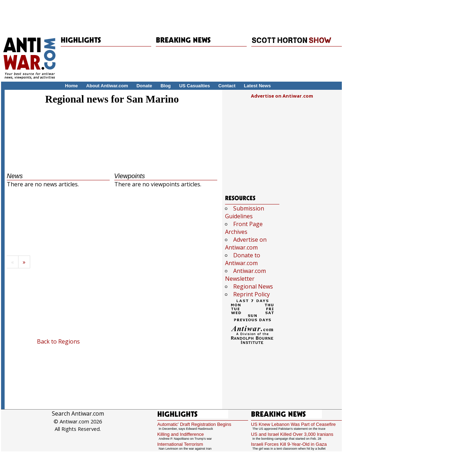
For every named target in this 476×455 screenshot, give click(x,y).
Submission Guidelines (245, 212)
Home (71, 86)
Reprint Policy (251, 294)
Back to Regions (58, 341)
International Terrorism (180, 444)
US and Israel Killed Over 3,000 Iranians (292, 434)
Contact (227, 86)
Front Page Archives (244, 228)
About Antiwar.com (107, 86)
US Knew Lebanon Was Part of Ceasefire (293, 424)
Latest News (257, 86)
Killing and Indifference (180, 434)
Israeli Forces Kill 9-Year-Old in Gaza (289, 444)
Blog (166, 86)
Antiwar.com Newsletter (245, 275)
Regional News (253, 286)
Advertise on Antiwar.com (282, 96)
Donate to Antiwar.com (243, 259)
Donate (144, 86)
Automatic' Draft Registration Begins (194, 424)
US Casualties (195, 86)
